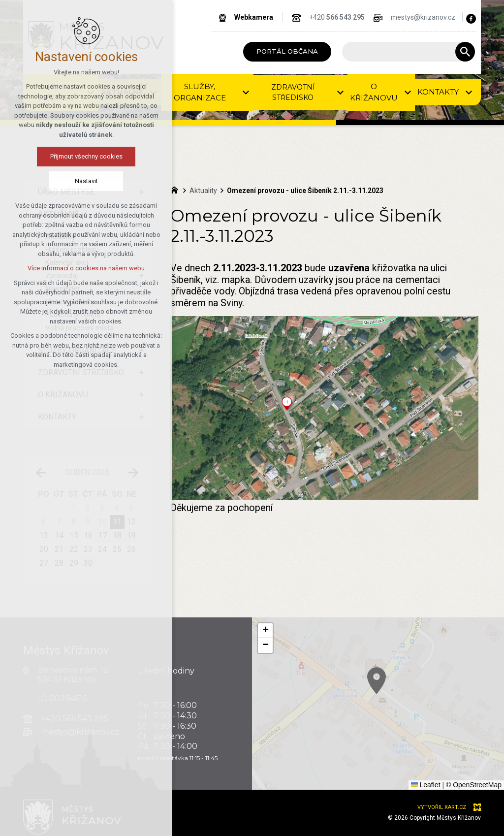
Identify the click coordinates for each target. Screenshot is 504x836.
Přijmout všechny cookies (62, 156)
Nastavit (62, 181)
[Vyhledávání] (465, 52)
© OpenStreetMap (474, 785)
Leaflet (426, 785)
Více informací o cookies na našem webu (62, 268)
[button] (387, 688)
